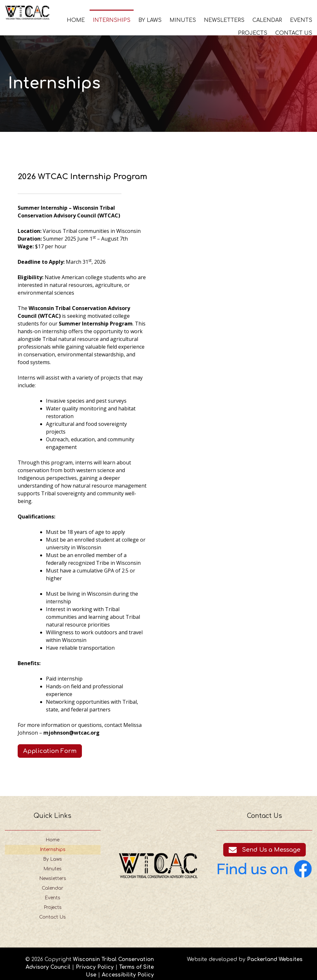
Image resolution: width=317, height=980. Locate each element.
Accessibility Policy (128, 968)
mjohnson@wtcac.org (71, 726)
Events (301, 20)
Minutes (183, 20)
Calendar (267, 20)
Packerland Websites (275, 953)
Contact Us (294, 33)
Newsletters (224, 20)
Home (76, 20)
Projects (253, 33)
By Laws (150, 20)
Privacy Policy (95, 960)
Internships (112, 20)
